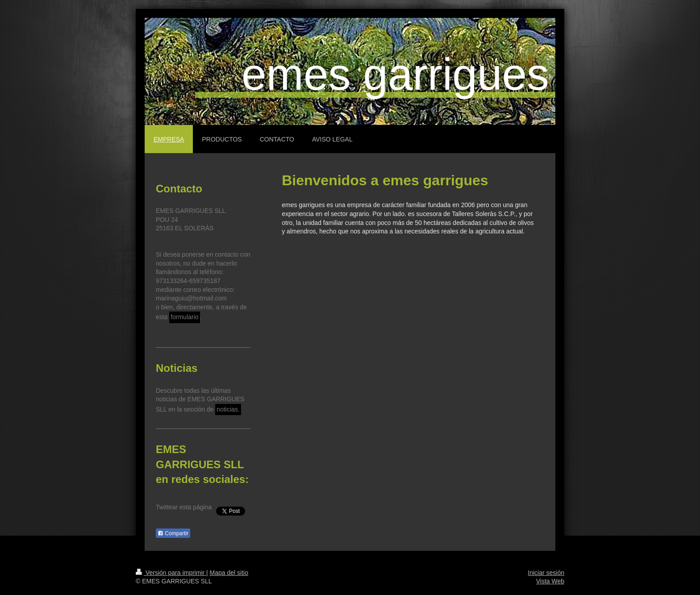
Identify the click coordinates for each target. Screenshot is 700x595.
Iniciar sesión (546, 573)
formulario (184, 317)
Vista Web (550, 581)
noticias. (228, 409)
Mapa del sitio (229, 573)
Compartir (173, 533)
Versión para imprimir (171, 573)
